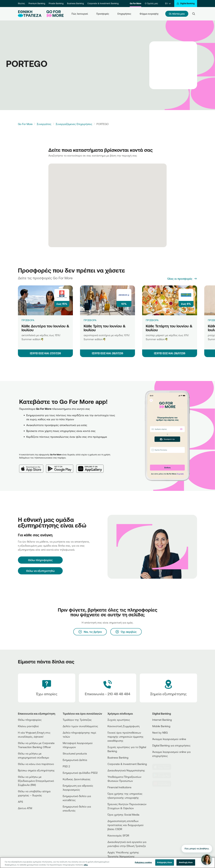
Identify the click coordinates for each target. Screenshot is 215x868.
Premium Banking (37, 3)
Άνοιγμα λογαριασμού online (169, 739)
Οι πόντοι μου (177, 14)
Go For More (135, 3)
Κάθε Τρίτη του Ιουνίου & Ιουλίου (105, 328)
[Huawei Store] (163, 784)
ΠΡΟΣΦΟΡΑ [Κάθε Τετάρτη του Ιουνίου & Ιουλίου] (152, 320)
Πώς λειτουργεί (80, 14)
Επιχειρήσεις (124, 14)
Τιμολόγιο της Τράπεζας (77, 720)
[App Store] (33, 466)
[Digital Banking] (186, 4)
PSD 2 (66, 766)
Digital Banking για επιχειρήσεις (171, 745)
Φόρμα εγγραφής (149, 14)
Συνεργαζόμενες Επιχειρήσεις (74, 124)
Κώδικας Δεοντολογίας (77, 779)
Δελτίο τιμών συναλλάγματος (80, 726)
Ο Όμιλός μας (151, 3)
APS (20, 802)
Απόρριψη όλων (165, 864)
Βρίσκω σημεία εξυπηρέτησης (36, 770)
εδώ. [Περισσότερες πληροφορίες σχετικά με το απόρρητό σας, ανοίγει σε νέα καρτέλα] (86, 867)
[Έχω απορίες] (47, 688)
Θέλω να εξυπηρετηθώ (40, 571)
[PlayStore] (163, 775)
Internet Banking (162, 720)
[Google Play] (61, 466)
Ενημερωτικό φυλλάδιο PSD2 (80, 773)
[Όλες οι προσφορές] (182, 279)
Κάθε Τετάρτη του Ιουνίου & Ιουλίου (169, 328)
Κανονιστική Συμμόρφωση (123, 726)
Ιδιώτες (21, 3)
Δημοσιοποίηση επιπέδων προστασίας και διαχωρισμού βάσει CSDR (125, 825)
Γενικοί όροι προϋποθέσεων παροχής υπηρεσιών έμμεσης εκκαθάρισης (125, 737)
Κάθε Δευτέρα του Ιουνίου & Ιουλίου (45, 328)
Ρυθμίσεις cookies (143, 864)
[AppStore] (163, 767)
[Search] (194, 14)
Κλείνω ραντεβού (28, 726)
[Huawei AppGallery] (91, 466)
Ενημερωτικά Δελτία (75, 760)
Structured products (75, 753)
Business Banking (75, 3)
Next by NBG (160, 733)
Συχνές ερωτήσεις (119, 720)
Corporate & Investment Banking (103, 3)
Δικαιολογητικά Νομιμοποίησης (126, 770)
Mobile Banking (161, 726)
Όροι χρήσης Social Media (123, 815)
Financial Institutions (119, 787)
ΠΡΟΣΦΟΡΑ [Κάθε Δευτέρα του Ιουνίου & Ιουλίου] (28, 320)
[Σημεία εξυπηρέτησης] (168, 688)
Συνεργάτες (44, 124)
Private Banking (56, 3)
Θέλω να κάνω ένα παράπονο (36, 764)
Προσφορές (103, 14)
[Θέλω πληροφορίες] (40, 560)
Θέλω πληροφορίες (30, 720)
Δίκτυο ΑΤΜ (25, 808)
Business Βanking (118, 757)
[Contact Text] (107, 688)
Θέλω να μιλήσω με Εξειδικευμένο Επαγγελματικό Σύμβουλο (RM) (36, 781)
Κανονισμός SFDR (118, 835)
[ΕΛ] (168, 4)
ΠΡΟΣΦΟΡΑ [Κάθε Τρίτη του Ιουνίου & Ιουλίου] (90, 320)
